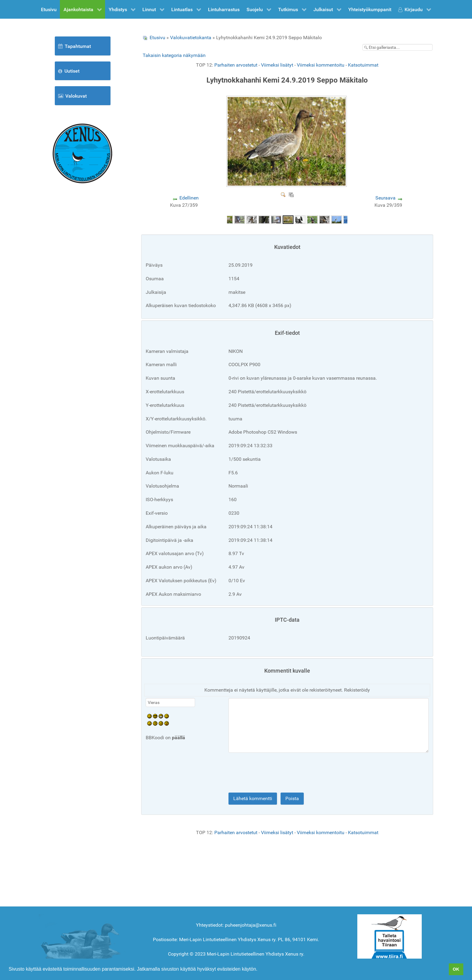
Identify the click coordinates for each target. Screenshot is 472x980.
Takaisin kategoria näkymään (174, 55)
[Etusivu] (82, 153)
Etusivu (157, 38)
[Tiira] (390, 938)
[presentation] (191, 774)
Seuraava (385, 198)
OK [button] (456, 969)
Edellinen (189, 198)
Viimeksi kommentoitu (321, 65)
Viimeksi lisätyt (277, 65)
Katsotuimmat (363, 65)
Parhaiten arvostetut (236, 65)
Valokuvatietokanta (191, 38)
